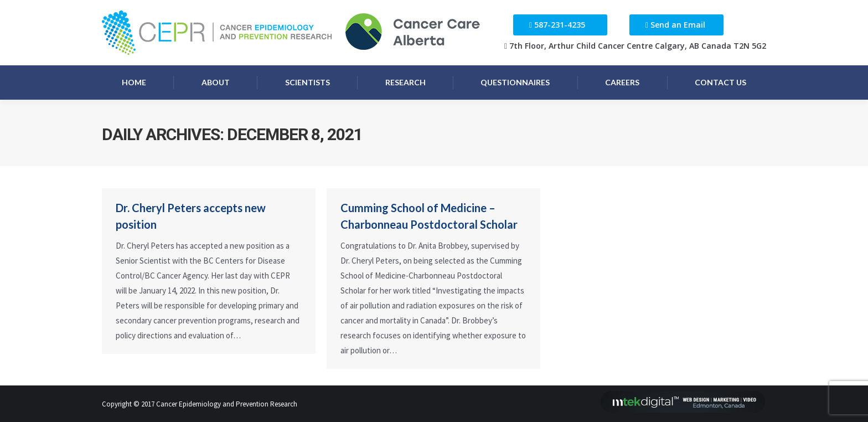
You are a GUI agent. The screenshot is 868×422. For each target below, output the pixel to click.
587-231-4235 (560, 25)
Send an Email (678, 25)
